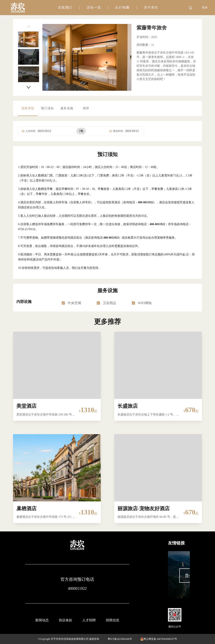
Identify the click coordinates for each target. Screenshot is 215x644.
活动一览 (94, 7)
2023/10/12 (44, 131)
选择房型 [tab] (28, 108)
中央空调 (74, 303)
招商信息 (113, 620)
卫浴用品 (109, 303)
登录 (205, 8)
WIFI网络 (145, 303)
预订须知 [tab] (47, 108)
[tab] (65, 8)
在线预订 (65, 7)
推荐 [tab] (86, 108)
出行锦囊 (122, 7)
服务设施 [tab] (67, 108)
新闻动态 (42, 620)
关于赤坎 (151, 7)
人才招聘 (89, 620)
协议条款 (66, 620)
